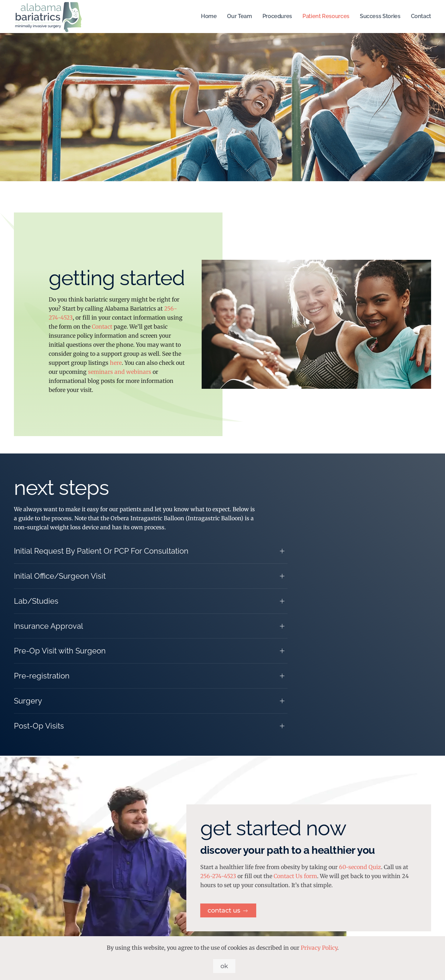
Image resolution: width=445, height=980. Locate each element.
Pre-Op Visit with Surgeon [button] (60, 651)
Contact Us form (295, 876)
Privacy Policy (319, 948)
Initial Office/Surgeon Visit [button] (60, 576)
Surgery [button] (28, 701)
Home (209, 16)
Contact (421, 16)
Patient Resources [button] (326, 16)
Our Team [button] (239, 16)
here (116, 363)
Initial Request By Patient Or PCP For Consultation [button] (101, 551)
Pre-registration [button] (42, 676)
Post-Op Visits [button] (39, 726)
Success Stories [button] (380, 16)
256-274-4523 (218, 876)
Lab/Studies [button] (36, 601)
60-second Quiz (360, 867)
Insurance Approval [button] (48, 626)
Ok (224, 966)
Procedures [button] (277, 16)
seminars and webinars (120, 372)
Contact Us (228, 910)
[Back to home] (49, 17)
